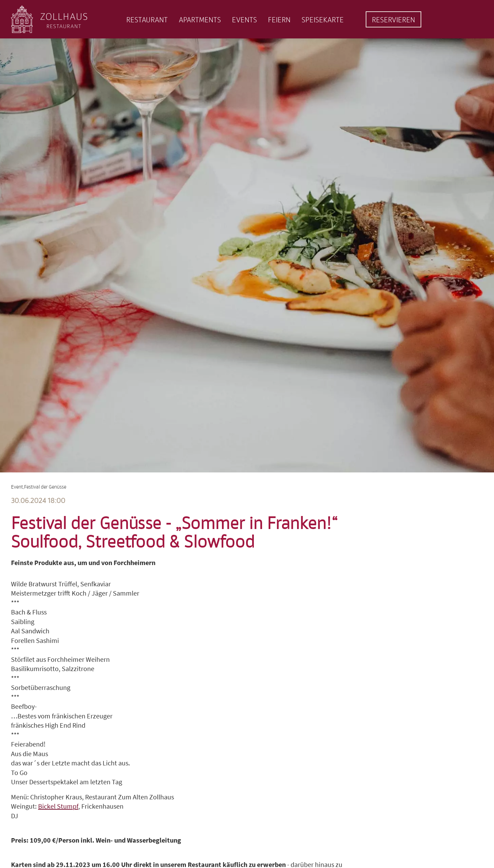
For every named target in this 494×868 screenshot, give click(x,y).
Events (244, 19)
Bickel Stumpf (58, 806)
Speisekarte (323, 19)
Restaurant (147, 19)
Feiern (279, 19)
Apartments (200, 19)
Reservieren (393, 19)
